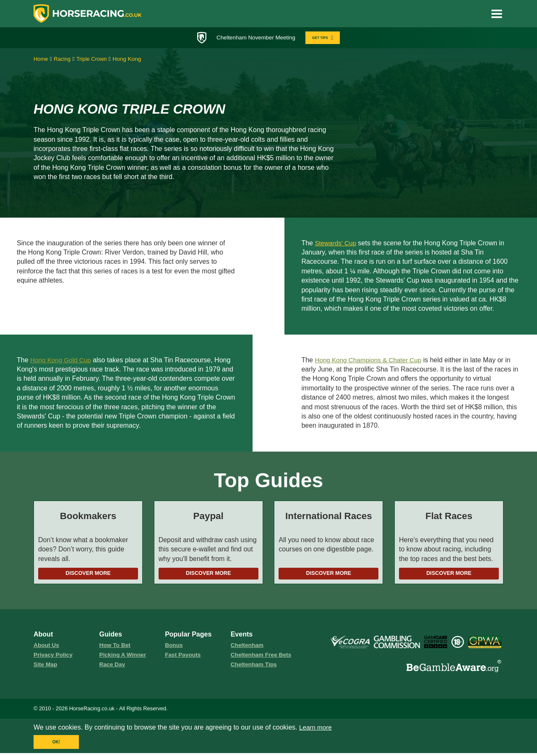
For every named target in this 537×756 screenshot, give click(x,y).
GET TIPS (326, 38)
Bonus (174, 647)
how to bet (116, 647)
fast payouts (184, 657)
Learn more (316, 730)
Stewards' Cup (336, 244)
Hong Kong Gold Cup (62, 361)
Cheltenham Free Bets (263, 657)
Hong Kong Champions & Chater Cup (371, 361)
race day (113, 667)
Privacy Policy (54, 657)
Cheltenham (248, 647)
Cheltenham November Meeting (254, 38)
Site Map (46, 667)
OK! (56, 745)
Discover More (88, 574)
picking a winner (124, 657)
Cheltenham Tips (255, 667)
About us (47, 647)
